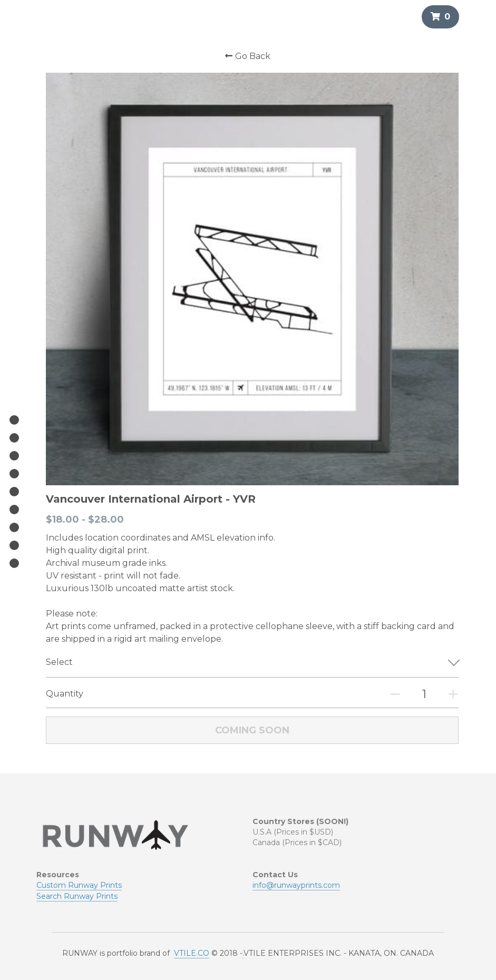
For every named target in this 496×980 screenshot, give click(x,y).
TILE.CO (194, 893)
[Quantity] (415, 686)
